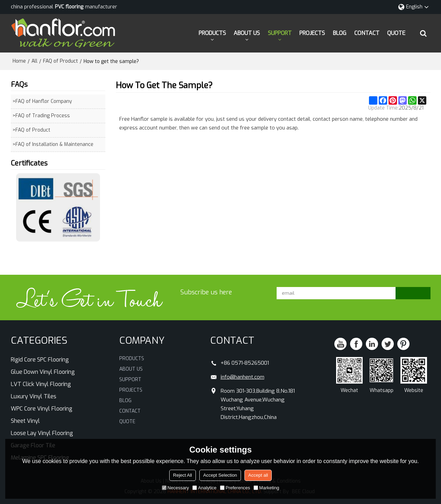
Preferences (235, 488)
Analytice (204, 488)
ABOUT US (247, 33)
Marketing (266, 488)
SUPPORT (280, 33)
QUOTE (396, 33)
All (34, 61)
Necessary (175, 488)
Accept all (258, 475)
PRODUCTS (212, 33)
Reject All (183, 475)
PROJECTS (312, 33)
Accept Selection (220, 475)
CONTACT (367, 33)
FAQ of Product (61, 61)
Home (19, 61)
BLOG (340, 33)
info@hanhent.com (243, 377)
